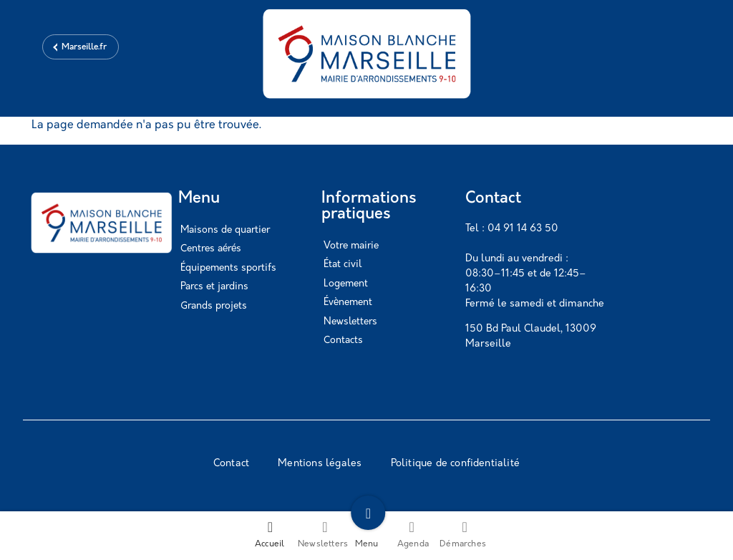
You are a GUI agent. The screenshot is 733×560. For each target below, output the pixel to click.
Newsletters (350, 322)
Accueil (270, 534)
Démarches (463, 534)
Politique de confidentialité (456, 464)
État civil (343, 265)
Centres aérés (211, 249)
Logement (346, 284)
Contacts (343, 341)
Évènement (348, 303)
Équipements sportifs (228, 268)
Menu (367, 534)
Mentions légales (320, 464)
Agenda (413, 534)
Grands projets (214, 306)
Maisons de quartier (225, 230)
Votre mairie (351, 246)
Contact (231, 464)
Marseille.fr (84, 47)
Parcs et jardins (214, 287)
